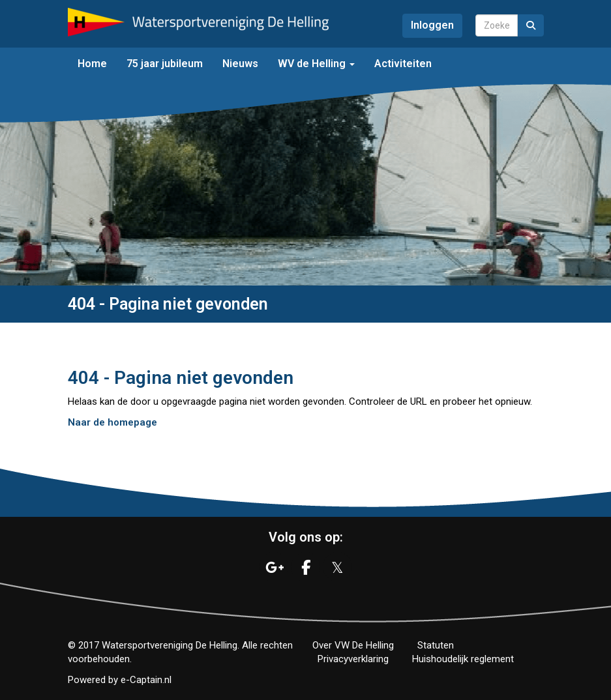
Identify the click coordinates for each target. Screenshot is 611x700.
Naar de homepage (112, 422)
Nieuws (240, 64)
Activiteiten (403, 64)
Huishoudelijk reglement (463, 659)
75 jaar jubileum (165, 64)
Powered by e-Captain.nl (120, 680)
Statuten (436, 645)
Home (92, 64)
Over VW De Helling (353, 645)
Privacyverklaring (353, 659)
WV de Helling (316, 64)
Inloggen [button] (432, 25)
